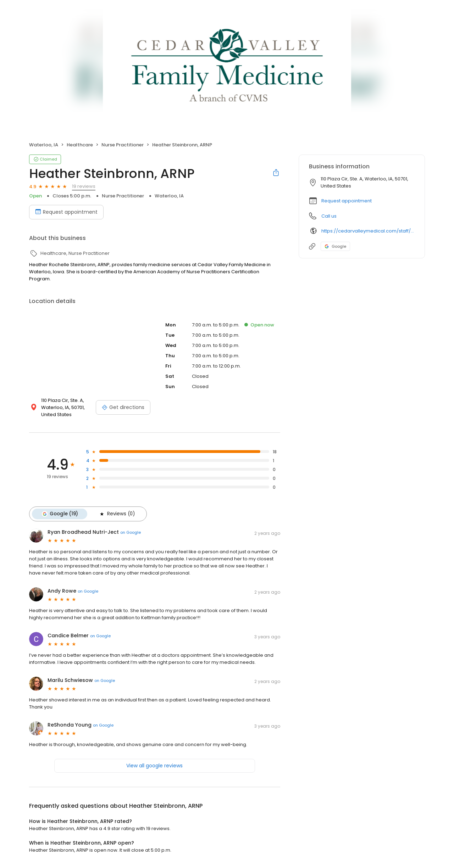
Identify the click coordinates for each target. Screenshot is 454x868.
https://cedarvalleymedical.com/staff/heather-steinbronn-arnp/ (368, 231)
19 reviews (84, 186)
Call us (329, 216)
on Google (131, 532)
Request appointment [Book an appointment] (66, 212)
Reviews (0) (117, 514)
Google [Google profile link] (335, 246)
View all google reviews (154, 766)
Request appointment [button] (347, 201)
